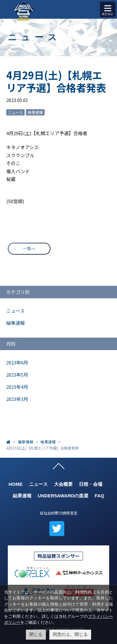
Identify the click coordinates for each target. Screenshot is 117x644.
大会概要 (63, 484)
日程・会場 (91, 484)
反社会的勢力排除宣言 (59, 513)
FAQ (99, 496)
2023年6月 (17, 362)
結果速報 (35, 112)
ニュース (15, 112)
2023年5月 (17, 375)
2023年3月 (17, 399)
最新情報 (26, 442)
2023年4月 (17, 387)
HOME (16, 484)
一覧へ (29, 249)
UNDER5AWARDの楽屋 (63, 496)
